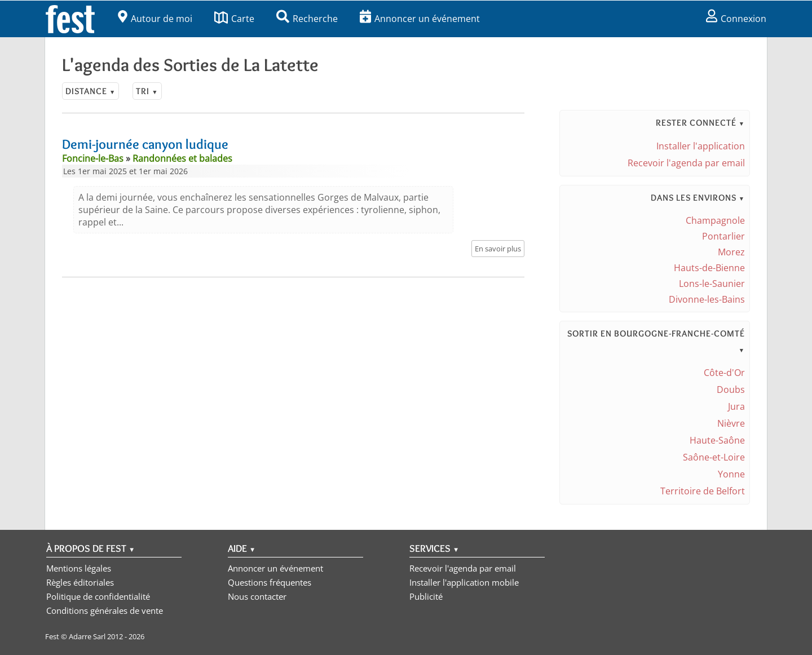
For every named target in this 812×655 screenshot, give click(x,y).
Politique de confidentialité (98, 596)
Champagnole (715, 220)
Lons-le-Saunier (712, 284)
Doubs (731, 390)
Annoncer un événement (420, 19)
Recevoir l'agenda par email (686, 163)
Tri (147, 91)
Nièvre (731, 423)
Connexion (736, 19)
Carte (234, 19)
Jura (736, 406)
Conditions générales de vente (105, 610)
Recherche (307, 19)
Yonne (731, 474)
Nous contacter (257, 596)
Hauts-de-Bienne (709, 268)
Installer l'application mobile (464, 582)
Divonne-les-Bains (707, 299)
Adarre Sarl (87, 636)
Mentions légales (79, 568)
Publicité (426, 596)
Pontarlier (723, 236)
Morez (731, 252)
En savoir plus (498, 249)
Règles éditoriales (80, 582)
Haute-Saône (717, 440)
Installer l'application (701, 146)
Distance (91, 91)
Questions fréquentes (270, 582)
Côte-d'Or (724, 373)
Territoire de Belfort (703, 491)
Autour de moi (155, 19)
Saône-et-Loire (714, 457)
